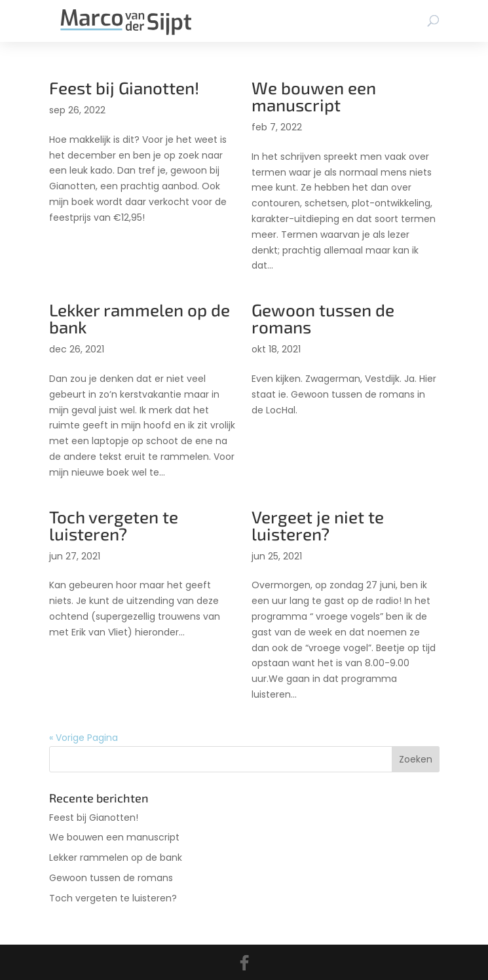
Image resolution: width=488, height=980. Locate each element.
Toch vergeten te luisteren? (114, 525)
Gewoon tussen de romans (323, 318)
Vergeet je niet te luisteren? (318, 525)
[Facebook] (244, 963)
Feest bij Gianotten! (124, 87)
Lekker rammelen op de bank (140, 318)
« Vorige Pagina (84, 738)
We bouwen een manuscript (314, 96)
